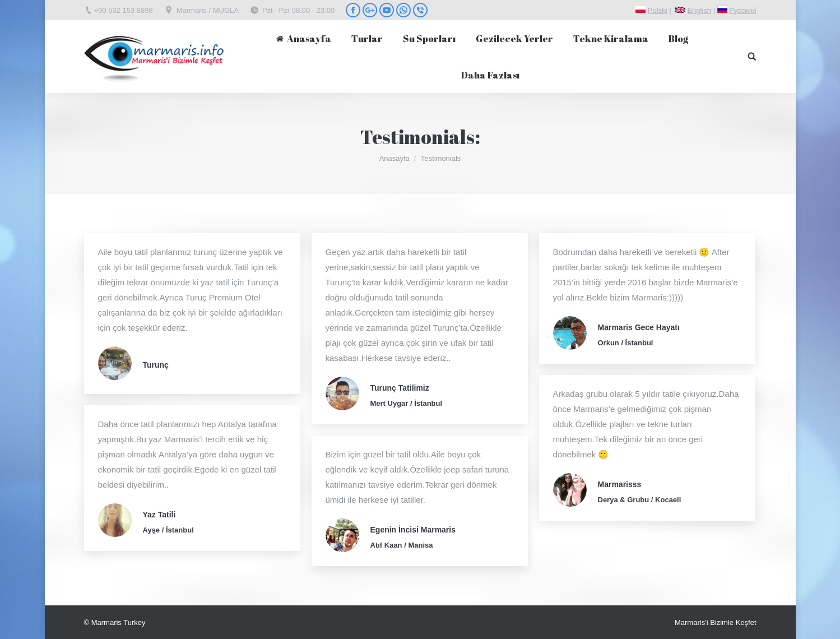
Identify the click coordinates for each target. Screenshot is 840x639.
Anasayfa (395, 158)
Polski (658, 10)
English (699, 10)
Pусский (742, 10)
